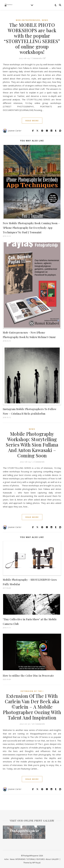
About (48, 859)
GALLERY (55, 859)
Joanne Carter (15, 131)
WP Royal (36, 863)
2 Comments (38, 462)
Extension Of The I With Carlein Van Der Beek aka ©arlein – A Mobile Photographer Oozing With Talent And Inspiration (32, 707)
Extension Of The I (32, 691)
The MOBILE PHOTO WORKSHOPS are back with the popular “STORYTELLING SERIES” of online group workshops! (32, 38)
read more (32, 121)
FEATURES (41, 859)
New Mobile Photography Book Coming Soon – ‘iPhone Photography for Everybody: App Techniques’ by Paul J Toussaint (31, 228)
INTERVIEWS (21, 859)
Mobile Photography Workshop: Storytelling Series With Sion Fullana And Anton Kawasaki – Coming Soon (32, 445)
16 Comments (38, 724)
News (45, 20)
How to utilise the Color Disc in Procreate (28, 676)
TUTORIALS (31, 859)
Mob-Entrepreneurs (28, 20)
